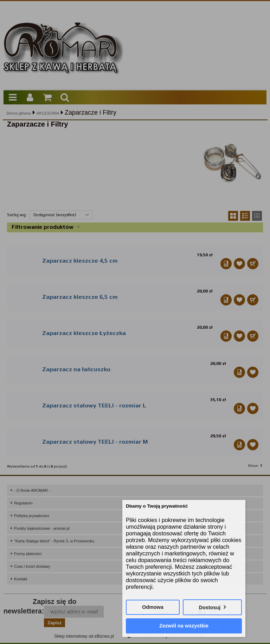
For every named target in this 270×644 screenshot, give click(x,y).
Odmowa (153, 607)
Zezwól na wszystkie (184, 626)
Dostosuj (210, 607)
